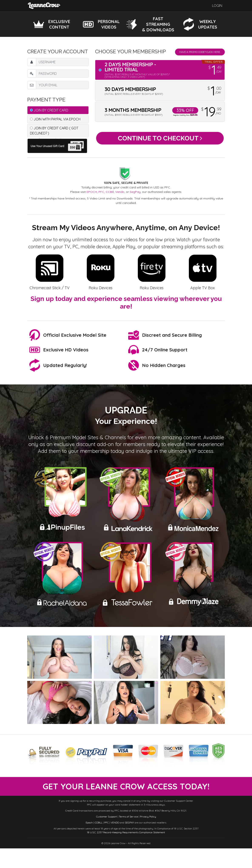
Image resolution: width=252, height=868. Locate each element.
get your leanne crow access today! (126, 796)
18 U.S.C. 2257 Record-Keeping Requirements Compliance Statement (126, 852)
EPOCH (92, 192)
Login (217, 6)
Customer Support (107, 836)
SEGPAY (129, 842)
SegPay (135, 192)
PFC (101, 192)
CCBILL (98, 842)
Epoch (89, 842)
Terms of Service (128, 836)
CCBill (110, 192)
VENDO (115, 842)
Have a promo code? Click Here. (200, 52)
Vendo (120, 192)
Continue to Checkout (160, 140)
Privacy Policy (148, 836)
